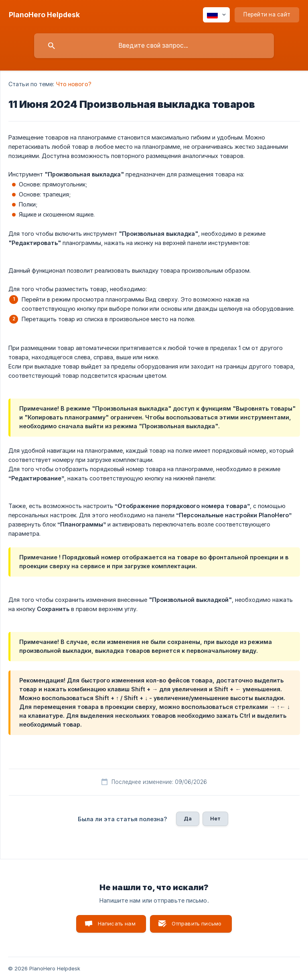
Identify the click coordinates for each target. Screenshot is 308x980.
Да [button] (188, 818)
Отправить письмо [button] (197, 923)
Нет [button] (215, 818)
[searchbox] (154, 46)
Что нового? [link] (74, 84)
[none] (44, 15)
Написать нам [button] (117, 923)
